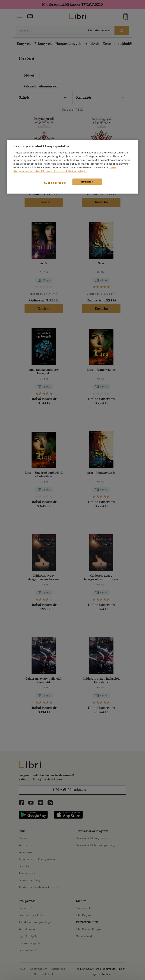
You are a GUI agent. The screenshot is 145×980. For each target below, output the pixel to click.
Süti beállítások (55, 183)
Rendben (87, 182)
